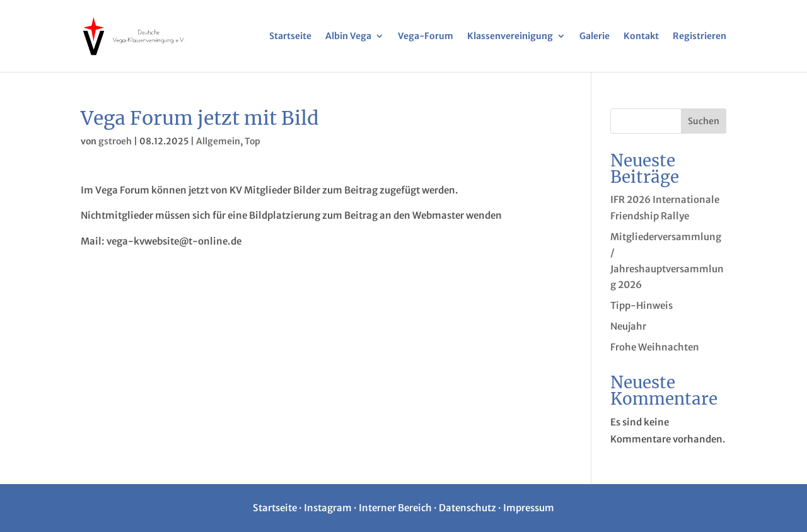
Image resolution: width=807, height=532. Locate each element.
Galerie (595, 37)
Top (253, 141)
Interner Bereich (395, 508)
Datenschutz (467, 508)
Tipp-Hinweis (642, 305)
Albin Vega (348, 37)
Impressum (529, 508)
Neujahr (628, 326)
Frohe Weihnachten (655, 347)
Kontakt (641, 37)
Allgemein (218, 141)
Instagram (328, 508)
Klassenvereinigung (510, 37)
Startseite (290, 37)
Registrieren (700, 37)
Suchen (704, 121)
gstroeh (115, 141)
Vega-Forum (426, 37)
